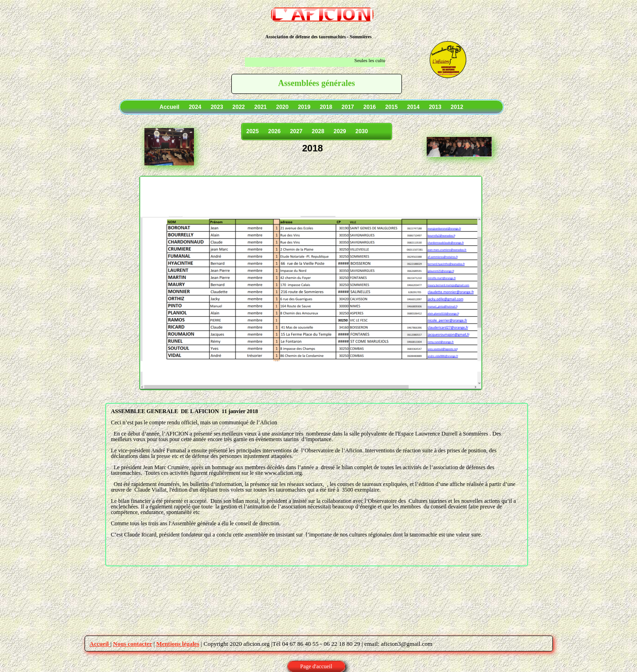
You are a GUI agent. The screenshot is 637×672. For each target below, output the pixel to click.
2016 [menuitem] (370, 107)
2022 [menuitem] (239, 107)
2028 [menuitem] (318, 131)
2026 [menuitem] (275, 131)
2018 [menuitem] (326, 107)
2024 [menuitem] (195, 107)
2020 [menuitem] (283, 107)
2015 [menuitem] (391, 107)
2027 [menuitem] (296, 131)
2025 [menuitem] (253, 131)
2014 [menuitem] (413, 107)
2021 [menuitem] (261, 107)
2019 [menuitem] (304, 107)
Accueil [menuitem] (169, 107)
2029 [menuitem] (340, 131)
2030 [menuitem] (362, 131)
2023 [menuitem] (217, 107)
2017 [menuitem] (348, 107)
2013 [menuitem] (435, 107)
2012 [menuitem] (457, 107)
